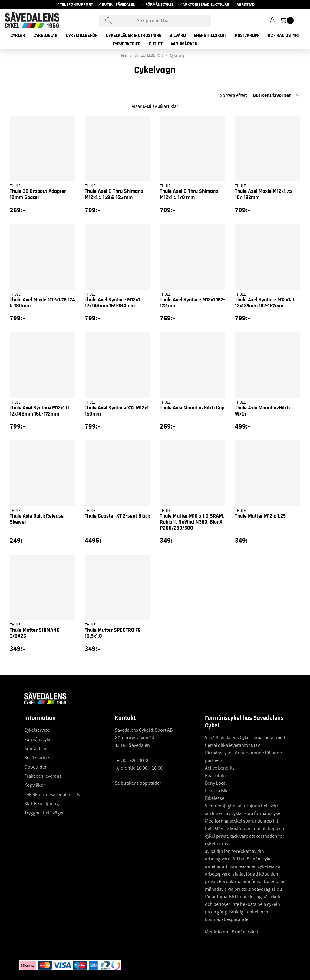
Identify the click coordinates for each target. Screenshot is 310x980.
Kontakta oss (37, 749)
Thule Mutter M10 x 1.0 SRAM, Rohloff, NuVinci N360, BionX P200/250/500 (192, 522)
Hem (123, 55)
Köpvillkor (35, 785)
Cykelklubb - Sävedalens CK (52, 795)
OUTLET (156, 44)
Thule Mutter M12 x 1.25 (260, 516)
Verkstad (246, 4)
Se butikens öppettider (138, 783)
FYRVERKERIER (127, 44)
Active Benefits (220, 768)
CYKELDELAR (45, 35)
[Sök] (155, 21)
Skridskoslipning (41, 804)
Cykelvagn (178, 55)
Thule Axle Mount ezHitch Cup (192, 408)
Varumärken (184, 44)
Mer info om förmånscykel (231, 932)
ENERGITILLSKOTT (210, 35)
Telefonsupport (76, 4)
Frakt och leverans (43, 776)
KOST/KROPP (247, 35)
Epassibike (216, 776)
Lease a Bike (217, 791)
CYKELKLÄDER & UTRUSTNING (134, 35)
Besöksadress (38, 758)
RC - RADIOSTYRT (284, 35)
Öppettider (35, 767)
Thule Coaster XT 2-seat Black (117, 516)
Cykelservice (37, 730)
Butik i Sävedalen (119, 4)
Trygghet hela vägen (45, 813)
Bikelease (215, 798)
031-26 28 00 (135, 760)
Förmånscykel (160, 4)
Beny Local (216, 783)
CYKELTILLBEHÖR (82, 35)
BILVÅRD (178, 35)
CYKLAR (18, 35)
